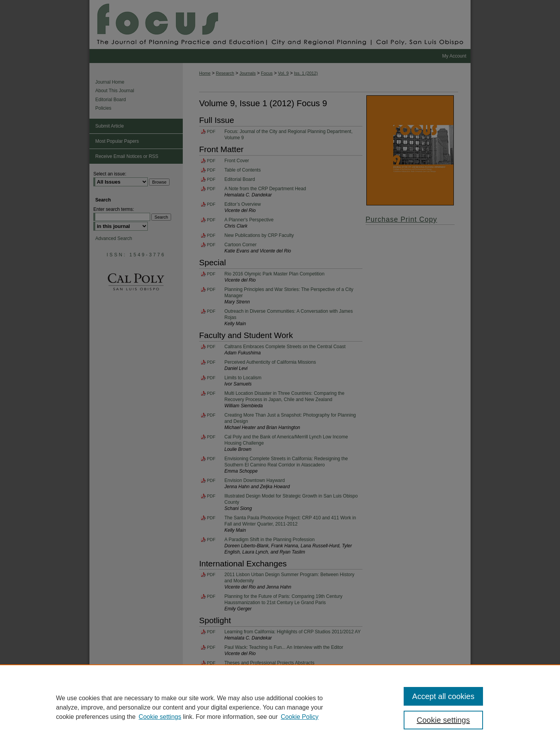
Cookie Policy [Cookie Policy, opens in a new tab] (300, 717)
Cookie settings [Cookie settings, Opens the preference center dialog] (444, 720)
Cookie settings (160, 717)
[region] (280, 707)
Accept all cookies (443, 696)
